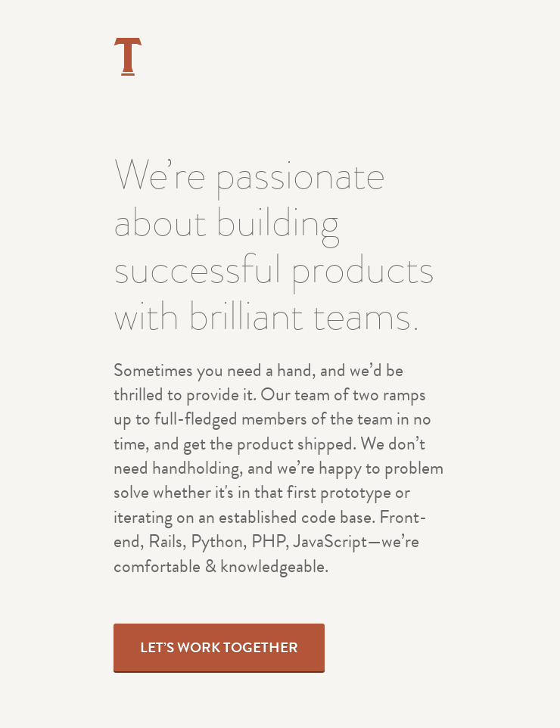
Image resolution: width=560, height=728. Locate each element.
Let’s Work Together (219, 647)
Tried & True (128, 57)
